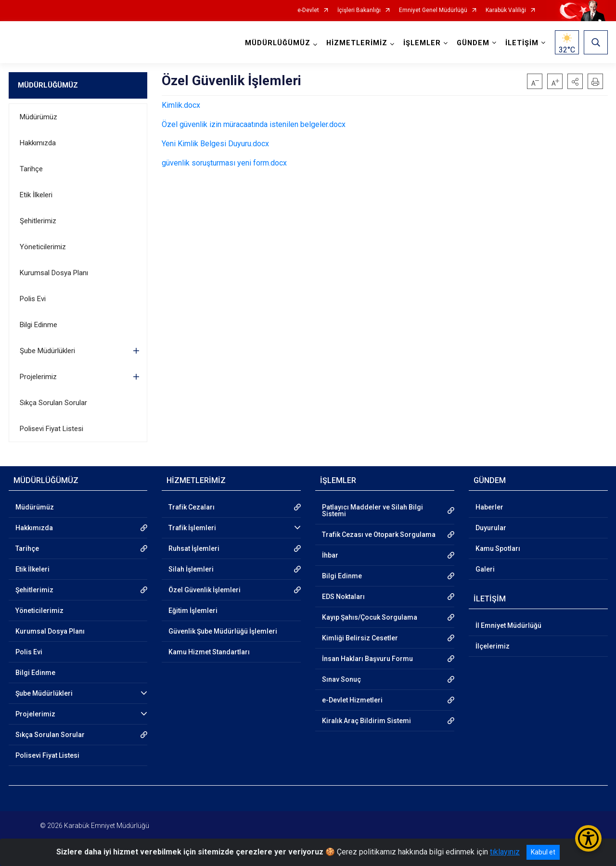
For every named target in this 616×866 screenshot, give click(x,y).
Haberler (489, 507)
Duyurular (491, 528)
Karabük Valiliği (506, 10)
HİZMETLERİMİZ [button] (357, 43)
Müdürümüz (38, 117)
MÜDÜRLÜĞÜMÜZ (48, 85)
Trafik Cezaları (192, 507)
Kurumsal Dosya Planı (54, 273)
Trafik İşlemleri (192, 528)
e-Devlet (308, 10)
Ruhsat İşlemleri (194, 548)
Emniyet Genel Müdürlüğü (433, 10)
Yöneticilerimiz (43, 247)
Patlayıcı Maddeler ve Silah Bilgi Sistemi (372, 510)
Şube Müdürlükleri (47, 351)
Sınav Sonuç (341, 679)
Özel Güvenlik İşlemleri (205, 590)
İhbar (330, 555)
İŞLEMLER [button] (422, 43)
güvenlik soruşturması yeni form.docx (224, 163)
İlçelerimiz (493, 646)
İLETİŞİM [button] (522, 43)
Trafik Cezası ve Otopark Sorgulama (379, 535)
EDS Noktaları (343, 597)
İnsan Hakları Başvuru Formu (367, 659)
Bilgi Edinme (38, 325)
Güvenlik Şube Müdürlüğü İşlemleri (223, 631)
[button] (575, 81)
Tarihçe (31, 169)
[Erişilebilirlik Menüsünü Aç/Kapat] (588, 838)
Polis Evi (33, 299)
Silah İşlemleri (191, 569)
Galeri (485, 569)
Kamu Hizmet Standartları (209, 652)
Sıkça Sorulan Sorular (53, 403)
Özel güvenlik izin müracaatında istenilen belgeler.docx (254, 124)
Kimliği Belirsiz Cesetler (360, 638)
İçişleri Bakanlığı (359, 10)
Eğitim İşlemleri (193, 611)
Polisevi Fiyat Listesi (51, 429)
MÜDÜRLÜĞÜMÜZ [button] (278, 43)
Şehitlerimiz (38, 221)
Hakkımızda (38, 143)
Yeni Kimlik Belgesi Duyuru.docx (215, 144)
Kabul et (543, 852)
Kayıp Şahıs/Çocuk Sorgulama (370, 617)
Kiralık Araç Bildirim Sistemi (366, 721)
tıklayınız (505, 852)
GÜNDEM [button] (473, 43)
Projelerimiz (38, 377)
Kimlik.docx (181, 105)
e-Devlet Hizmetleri (352, 700)
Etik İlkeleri (36, 195)
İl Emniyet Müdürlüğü (508, 625)
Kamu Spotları (498, 548)
